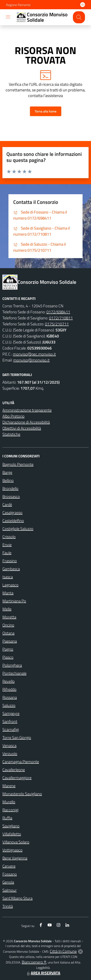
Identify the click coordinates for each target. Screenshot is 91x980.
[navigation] (8, 17)
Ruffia (7, 818)
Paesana (10, 641)
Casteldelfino (13, 521)
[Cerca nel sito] (79, 17)
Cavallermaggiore (17, 778)
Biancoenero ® (34, 962)
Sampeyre (11, 713)
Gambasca (11, 569)
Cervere (9, 866)
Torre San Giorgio (17, 737)
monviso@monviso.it (31, 360)
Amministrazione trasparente (27, 410)
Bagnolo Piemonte (18, 464)
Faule (7, 553)
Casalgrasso (12, 512)
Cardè (7, 504)
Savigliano (11, 826)
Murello (9, 802)
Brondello (10, 488)
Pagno (8, 649)
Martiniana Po (14, 601)
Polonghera (12, 665)
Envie (7, 545)
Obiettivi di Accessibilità (22, 428)
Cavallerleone (14, 770)
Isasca (8, 577)
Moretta (9, 617)
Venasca (9, 745)
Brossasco (11, 496)
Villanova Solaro (16, 842)
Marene (9, 786)
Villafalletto (12, 834)
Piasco (8, 657)
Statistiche (11, 434)
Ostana (8, 633)
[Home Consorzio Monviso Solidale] (42, 17)
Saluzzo (9, 705)
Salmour (10, 890)
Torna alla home (46, 111)
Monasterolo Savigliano (22, 794)
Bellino (8, 480)
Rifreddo (9, 689)
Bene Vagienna (15, 858)
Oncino (8, 625)
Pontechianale (14, 673)
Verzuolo (10, 754)
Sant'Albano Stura (17, 898)
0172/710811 (61, 318)
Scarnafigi (11, 729)
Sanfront (10, 721)
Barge (7, 472)
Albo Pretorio (13, 416)
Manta (8, 593)
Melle (7, 609)
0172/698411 (58, 312)
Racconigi (10, 810)
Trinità (8, 906)
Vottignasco (12, 850)
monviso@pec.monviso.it (34, 354)
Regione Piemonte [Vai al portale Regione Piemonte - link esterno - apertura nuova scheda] (18, 5)
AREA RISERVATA (43, 973)
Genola (8, 882)
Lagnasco (10, 585)
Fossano (10, 874)
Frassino (10, 561)
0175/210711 (57, 324)
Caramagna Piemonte (21, 762)
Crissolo (9, 537)
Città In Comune (63, 951)
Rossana (10, 697)
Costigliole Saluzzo (18, 529)
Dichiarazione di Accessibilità (26, 422)
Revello (9, 681)
